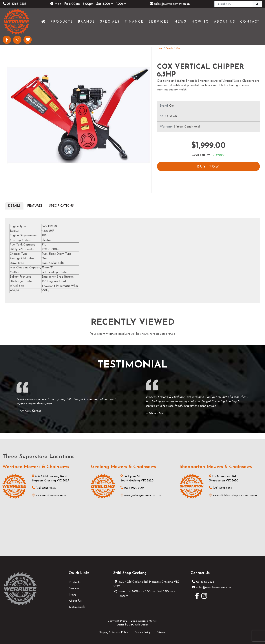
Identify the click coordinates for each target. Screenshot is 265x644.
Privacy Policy (142, 632)
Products (75, 582)
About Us (75, 601)
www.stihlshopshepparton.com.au (233, 495)
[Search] (234, 4)
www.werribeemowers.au (50, 495)
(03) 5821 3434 (220, 488)
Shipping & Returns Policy (113, 632)
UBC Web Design (139, 625)
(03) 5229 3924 (132, 488)
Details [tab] (14, 206)
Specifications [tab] (61, 206)
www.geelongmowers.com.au (141, 495)
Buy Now (209, 167)
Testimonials (77, 607)
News (72, 595)
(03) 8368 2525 (44, 488)
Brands (169, 48)
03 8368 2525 (15, 4)
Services (74, 589)
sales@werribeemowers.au (170, 4)
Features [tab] (35, 206)
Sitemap (162, 632)
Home (160, 48)
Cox (178, 48)
